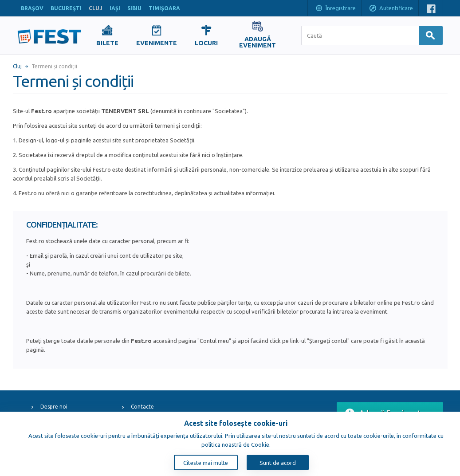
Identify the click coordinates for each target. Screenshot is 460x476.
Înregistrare (335, 9)
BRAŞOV (32, 8)
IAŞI (115, 8)
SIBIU (134, 8)
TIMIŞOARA (164, 8)
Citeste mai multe (206, 463)
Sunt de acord (278, 463)
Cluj (17, 66)
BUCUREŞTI (66, 8)
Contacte (142, 407)
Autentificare (391, 9)
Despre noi (54, 407)
